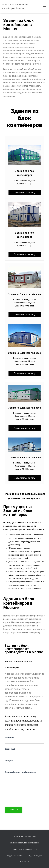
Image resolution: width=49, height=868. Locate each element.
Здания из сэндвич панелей (25, 849)
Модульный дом (35, 856)
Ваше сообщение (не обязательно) (24, 786)
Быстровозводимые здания (24, 837)
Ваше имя (24, 740)
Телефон (24, 763)
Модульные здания (15, 856)
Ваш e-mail (24, 752)
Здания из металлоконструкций (25, 843)
